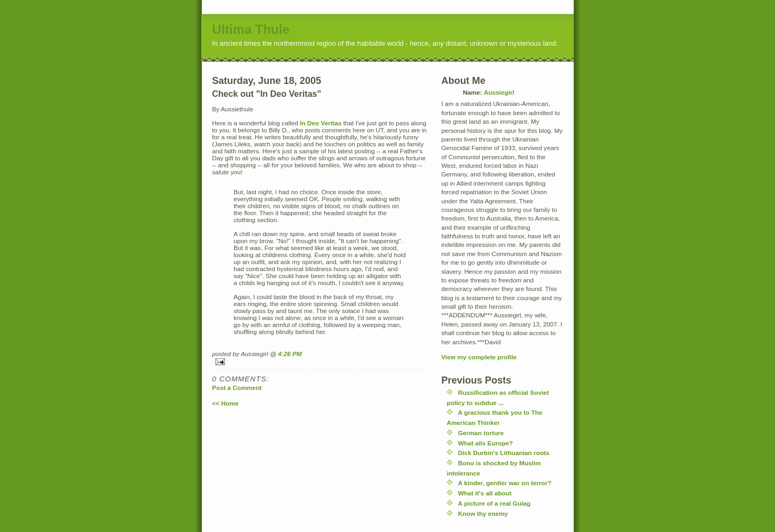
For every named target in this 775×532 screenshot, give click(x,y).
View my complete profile (479, 357)
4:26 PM (290, 354)
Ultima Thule (251, 29)
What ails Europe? (485, 443)
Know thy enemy (483, 513)
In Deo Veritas (320, 123)
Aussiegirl (499, 92)
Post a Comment (237, 388)
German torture (481, 433)
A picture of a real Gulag (494, 503)
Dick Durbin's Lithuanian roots (504, 453)
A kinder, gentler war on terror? (505, 483)
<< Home (225, 403)
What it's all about (485, 493)
